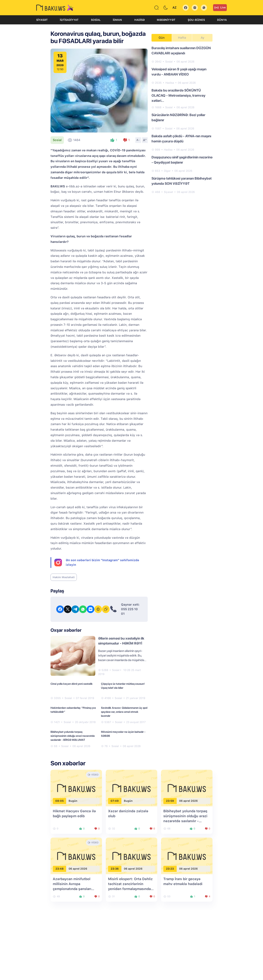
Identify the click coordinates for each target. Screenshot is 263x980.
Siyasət (42, 20)
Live (220, 8)
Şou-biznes (196, 20)
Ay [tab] (202, 38)
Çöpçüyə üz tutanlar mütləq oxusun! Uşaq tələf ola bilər (123, 686)
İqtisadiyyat (69, 20)
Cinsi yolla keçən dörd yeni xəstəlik (72, 684)
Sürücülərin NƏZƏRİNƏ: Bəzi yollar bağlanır (178, 117)
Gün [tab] (162, 38)
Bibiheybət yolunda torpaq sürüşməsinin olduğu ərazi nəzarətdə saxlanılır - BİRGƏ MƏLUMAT (73, 736)
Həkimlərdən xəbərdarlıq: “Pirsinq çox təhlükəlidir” (73, 710)
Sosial (96, 20)
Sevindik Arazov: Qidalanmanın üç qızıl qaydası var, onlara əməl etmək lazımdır (124, 712)
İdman (117, 20)
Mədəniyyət (166, 20)
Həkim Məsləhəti (64, 577)
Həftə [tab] (182, 38)
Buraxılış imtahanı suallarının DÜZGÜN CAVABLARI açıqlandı (181, 51)
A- (138, 140)
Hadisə (140, 20)
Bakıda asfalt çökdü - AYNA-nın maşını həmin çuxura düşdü (181, 139)
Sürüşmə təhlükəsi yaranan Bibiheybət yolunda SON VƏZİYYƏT (182, 181)
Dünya (222, 20)
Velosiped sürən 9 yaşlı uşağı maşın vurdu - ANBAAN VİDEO (179, 72)
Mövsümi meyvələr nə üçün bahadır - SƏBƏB (123, 734)
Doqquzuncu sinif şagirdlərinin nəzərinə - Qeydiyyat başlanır (182, 160)
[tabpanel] (182, 120)
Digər (167, 171)
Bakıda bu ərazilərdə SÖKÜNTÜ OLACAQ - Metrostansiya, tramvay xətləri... (178, 95)
